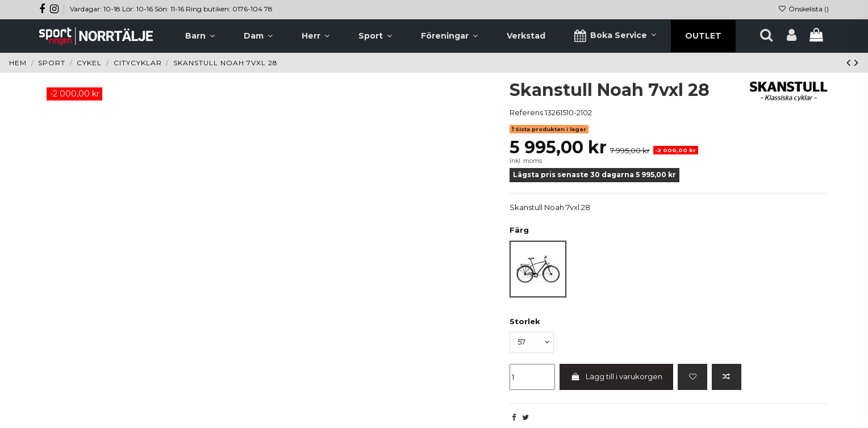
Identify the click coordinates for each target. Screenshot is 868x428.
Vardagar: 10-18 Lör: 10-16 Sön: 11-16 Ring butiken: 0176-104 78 (171, 9)
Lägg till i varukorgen (617, 377)
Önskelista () (804, 9)
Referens (526, 112)
